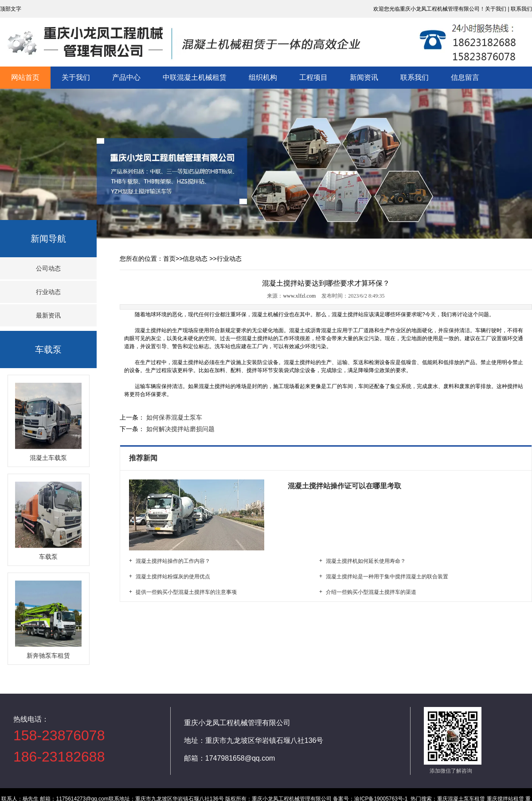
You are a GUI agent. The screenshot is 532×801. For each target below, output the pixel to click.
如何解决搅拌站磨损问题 (180, 429)
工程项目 (313, 77)
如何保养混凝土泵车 (173, 417)
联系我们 (415, 77)
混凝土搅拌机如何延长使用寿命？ (366, 561)
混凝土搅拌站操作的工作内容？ (173, 561)
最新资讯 (48, 315)
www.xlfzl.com (299, 296)
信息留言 (465, 77)
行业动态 (48, 292)
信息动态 (195, 259)
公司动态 (48, 268)
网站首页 (25, 77)
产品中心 (126, 77)
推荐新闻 (144, 458)
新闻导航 (48, 239)
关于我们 (76, 77)
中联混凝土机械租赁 (195, 77)
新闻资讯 (364, 77)
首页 (169, 259)
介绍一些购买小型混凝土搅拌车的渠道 (371, 592)
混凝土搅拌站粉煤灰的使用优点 (173, 577)
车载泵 (48, 349)
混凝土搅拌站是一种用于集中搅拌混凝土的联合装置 (387, 577)
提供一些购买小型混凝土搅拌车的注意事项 (186, 592)
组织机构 (263, 77)
